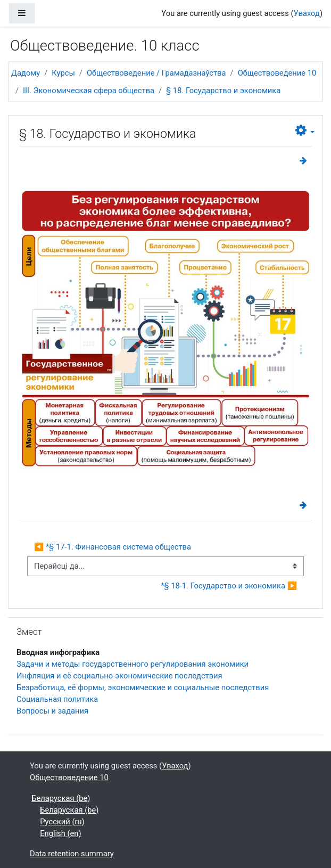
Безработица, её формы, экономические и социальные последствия (143, 687)
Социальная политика (57, 699)
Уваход (307, 13)
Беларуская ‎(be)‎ (61, 798)
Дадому (26, 73)
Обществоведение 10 (277, 73)
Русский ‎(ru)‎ (62, 822)
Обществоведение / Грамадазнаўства (156, 73)
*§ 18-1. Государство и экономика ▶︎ (229, 586)
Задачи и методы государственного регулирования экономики (133, 664)
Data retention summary (72, 854)
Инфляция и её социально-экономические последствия (119, 676)
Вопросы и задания (52, 711)
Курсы (63, 73)
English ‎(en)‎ (60, 833)
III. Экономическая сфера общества (89, 91)
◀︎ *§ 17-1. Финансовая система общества (113, 547)
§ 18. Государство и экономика (223, 91)
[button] (305, 131)
